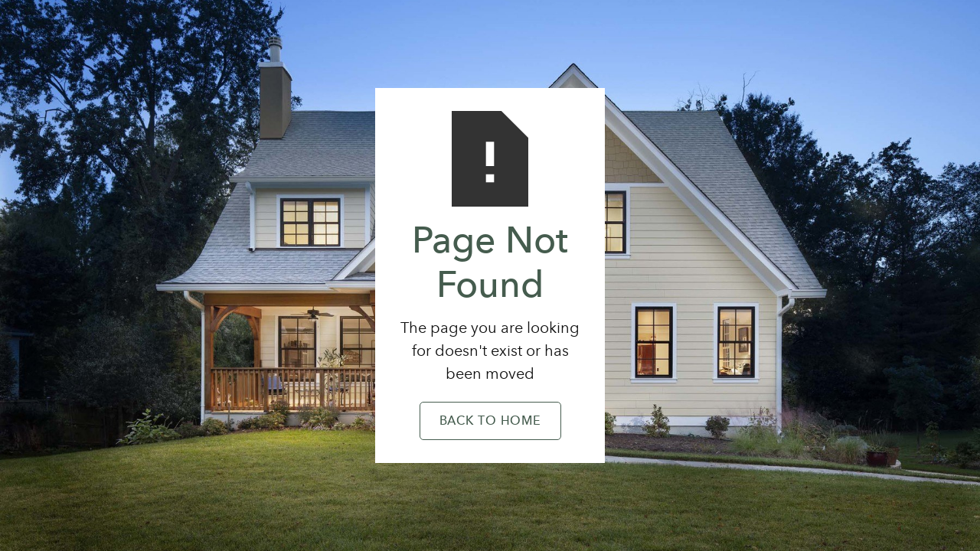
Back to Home (490, 422)
